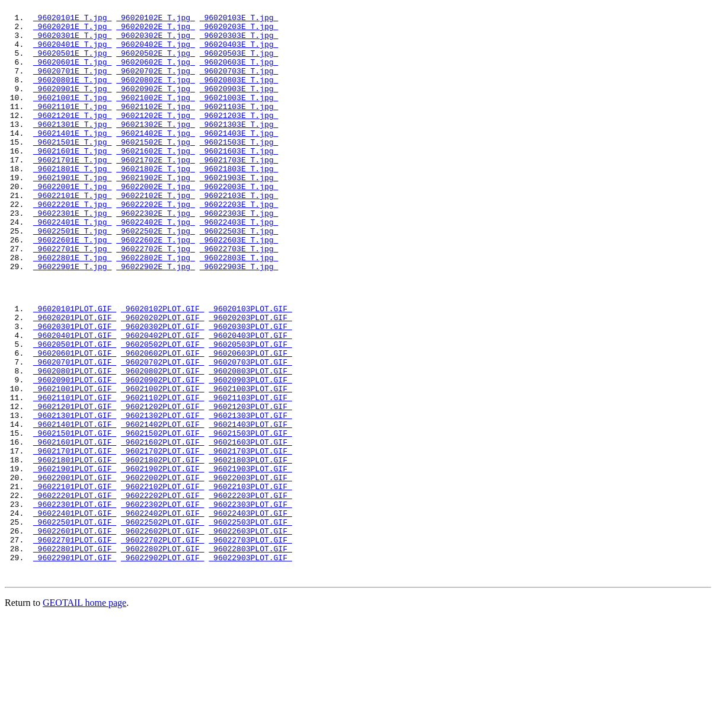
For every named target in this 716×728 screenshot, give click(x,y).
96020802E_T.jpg (156, 95)
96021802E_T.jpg (156, 202)
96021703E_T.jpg (239, 191)
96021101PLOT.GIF (75, 474)
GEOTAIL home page (84, 713)
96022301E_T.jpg (73, 256)
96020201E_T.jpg (73, 31)
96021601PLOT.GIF (75, 527)
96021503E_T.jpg (239, 170)
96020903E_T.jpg (239, 106)
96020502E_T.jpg (156, 63)
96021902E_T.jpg (156, 213)
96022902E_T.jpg (156, 320)
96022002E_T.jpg (156, 223)
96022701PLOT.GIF (75, 644)
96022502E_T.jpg (156, 277)
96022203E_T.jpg (239, 245)
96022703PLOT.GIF (250, 644)
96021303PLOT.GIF (250, 495)
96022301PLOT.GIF (75, 602)
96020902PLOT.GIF (162, 452)
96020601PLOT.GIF (75, 420)
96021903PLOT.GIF (250, 559)
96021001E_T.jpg (73, 117)
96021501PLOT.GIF (75, 516)
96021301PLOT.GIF (75, 495)
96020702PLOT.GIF (162, 431)
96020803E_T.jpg (239, 95)
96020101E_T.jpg (73, 21)
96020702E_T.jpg (156, 85)
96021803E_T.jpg (239, 202)
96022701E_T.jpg (73, 298)
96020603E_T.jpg (239, 74)
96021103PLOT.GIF (250, 474)
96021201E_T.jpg (73, 138)
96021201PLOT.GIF (75, 484)
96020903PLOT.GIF (250, 452)
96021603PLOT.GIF (250, 527)
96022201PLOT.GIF (75, 591)
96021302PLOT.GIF (162, 495)
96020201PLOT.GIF (75, 378)
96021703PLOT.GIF (250, 538)
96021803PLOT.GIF (250, 548)
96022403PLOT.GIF (250, 612)
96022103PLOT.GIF (250, 580)
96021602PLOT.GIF (162, 527)
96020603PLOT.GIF (250, 420)
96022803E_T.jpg (239, 309)
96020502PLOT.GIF (162, 410)
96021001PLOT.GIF (75, 463)
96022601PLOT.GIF (75, 634)
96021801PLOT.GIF (75, 548)
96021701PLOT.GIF (75, 538)
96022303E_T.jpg (239, 256)
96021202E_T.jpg (156, 138)
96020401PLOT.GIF (75, 399)
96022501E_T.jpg (73, 277)
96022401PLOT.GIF (75, 612)
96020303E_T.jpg (239, 42)
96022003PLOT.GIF (250, 570)
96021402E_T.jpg (156, 159)
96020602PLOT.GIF (162, 420)
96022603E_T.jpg (239, 288)
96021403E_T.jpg (239, 159)
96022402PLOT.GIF (162, 612)
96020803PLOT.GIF (250, 442)
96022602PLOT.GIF (162, 634)
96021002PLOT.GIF (162, 463)
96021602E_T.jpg (156, 181)
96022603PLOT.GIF (250, 634)
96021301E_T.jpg (73, 149)
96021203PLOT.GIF (250, 484)
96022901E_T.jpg (73, 320)
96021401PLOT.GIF (75, 506)
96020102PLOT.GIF (162, 367)
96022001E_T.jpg (73, 223)
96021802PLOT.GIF (162, 548)
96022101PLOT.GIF (75, 580)
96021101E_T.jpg (73, 127)
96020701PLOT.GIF (75, 431)
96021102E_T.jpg (156, 127)
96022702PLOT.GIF (162, 644)
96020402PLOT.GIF (162, 399)
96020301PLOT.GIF (75, 388)
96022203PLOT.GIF (250, 591)
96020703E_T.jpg (239, 85)
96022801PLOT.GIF (75, 655)
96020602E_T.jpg (156, 74)
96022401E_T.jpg (73, 266)
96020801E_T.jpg (73, 95)
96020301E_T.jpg (73, 42)
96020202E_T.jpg (156, 31)
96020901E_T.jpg (73, 106)
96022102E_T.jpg (156, 234)
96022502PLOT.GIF (162, 623)
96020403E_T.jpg (239, 53)
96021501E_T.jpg (73, 170)
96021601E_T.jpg (73, 181)
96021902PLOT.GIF (162, 559)
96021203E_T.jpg (239, 138)
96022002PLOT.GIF (162, 570)
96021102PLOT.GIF (162, 474)
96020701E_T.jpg (73, 85)
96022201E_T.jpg (73, 245)
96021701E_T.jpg (73, 191)
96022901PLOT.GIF (75, 666)
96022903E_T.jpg (239, 320)
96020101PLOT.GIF (75, 367)
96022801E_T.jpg (73, 309)
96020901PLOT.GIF (75, 452)
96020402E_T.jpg (156, 53)
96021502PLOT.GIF (162, 516)
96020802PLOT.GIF (162, 442)
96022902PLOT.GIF (162, 666)
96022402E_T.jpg (156, 266)
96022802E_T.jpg (156, 309)
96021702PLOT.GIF (162, 538)
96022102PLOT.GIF (162, 580)
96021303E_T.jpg (239, 149)
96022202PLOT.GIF (162, 591)
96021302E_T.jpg (156, 149)
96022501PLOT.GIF (75, 623)
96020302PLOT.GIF (162, 388)
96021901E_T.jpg (73, 213)
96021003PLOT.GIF (250, 463)
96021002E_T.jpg (156, 117)
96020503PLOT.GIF (250, 410)
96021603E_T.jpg (239, 181)
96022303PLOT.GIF (250, 602)
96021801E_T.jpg (73, 202)
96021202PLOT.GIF (162, 484)
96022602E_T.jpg (156, 288)
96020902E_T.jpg (156, 106)
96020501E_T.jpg (73, 63)
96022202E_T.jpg (156, 245)
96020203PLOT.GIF (250, 378)
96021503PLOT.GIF (250, 516)
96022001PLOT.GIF (75, 570)
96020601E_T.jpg (73, 74)
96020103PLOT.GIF (250, 367)
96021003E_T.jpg (239, 117)
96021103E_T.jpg (239, 127)
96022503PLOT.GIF (250, 623)
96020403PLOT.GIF (250, 399)
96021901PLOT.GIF (75, 559)
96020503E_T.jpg (239, 63)
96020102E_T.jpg (156, 21)
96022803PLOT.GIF (250, 655)
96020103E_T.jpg (239, 21)
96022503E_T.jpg (239, 277)
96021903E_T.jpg (239, 213)
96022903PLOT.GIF (250, 666)
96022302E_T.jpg (156, 256)
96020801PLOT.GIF (75, 442)
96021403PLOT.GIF (250, 506)
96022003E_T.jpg (239, 223)
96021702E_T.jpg (156, 191)
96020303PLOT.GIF (250, 388)
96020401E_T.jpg (73, 53)
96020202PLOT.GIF (162, 378)
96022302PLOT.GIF (162, 602)
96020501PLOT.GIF (75, 410)
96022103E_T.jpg (239, 234)
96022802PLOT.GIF (162, 655)
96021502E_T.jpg (156, 170)
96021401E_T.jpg (73, 159)
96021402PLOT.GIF (162, 506)
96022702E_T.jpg (156, 298)
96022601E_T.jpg (73, 288)
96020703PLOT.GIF (250, 431)
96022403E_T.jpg (239, 266)
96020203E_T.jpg (239, 31)
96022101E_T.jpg (73, 234)
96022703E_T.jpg (239, 298)
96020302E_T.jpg (156, 42)
